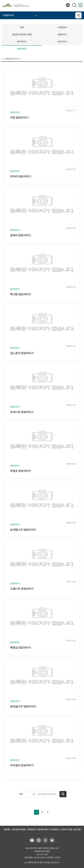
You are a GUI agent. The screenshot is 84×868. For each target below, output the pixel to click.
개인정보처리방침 (19, 830)
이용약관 (7, 830)
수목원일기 (62, 27)
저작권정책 (31, 830)
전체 (22, 27)
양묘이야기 (22, 49)
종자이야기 (22, 42)
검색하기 (74, 5)
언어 (68, 5)
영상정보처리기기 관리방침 (48, 830)
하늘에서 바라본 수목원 (22, 35)
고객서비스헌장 (66, 830)
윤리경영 (77, 830)
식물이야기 (62, 35)
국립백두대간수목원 (17, 5)
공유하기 (78, 15)
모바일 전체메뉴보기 (80, 5)
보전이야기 (62, 42)
